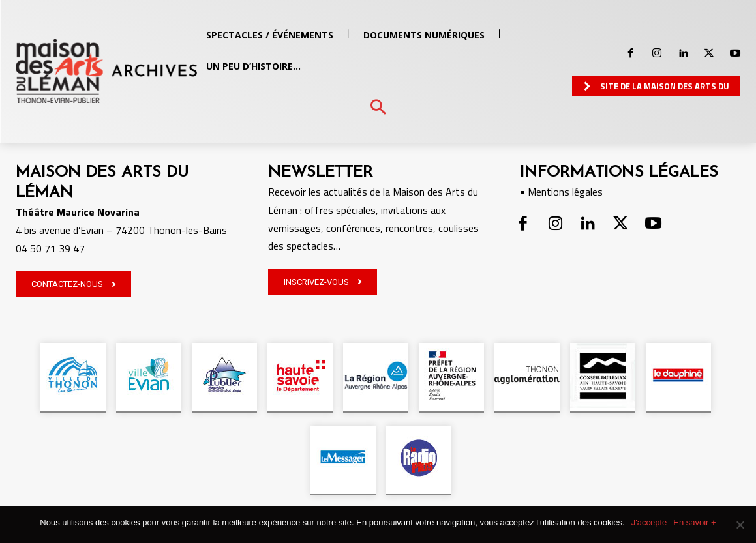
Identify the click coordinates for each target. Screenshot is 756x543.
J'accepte (649, 522)
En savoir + (694, 522)
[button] (378, 108)
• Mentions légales (561, 192)
